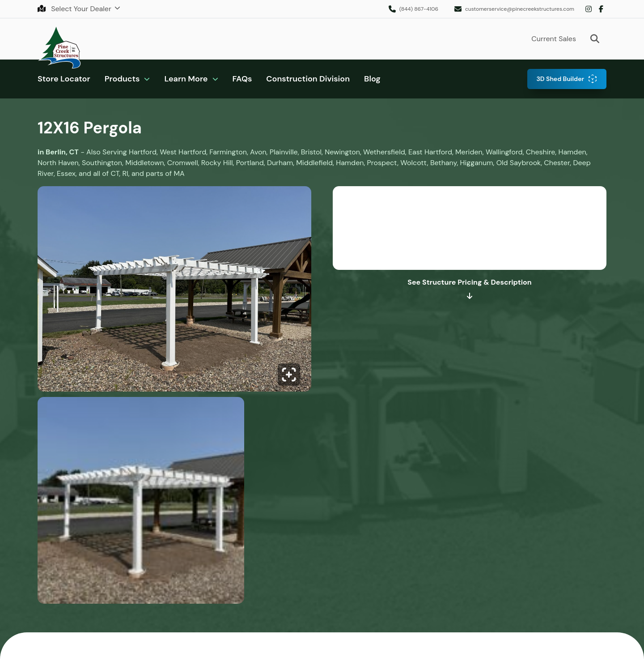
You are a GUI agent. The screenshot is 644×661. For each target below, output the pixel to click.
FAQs (242, 79)
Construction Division (308, 79)
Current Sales (554, 39)
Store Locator (64, 79)
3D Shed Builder (560, 79)
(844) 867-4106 (419, 9)
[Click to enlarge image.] (174, 292)
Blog (372, 79)
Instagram (589, 9)
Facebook (601, 9)
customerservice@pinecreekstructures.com (520, 9)
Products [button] (122, 79)
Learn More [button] (186, 79)
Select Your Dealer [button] (75, 9)
